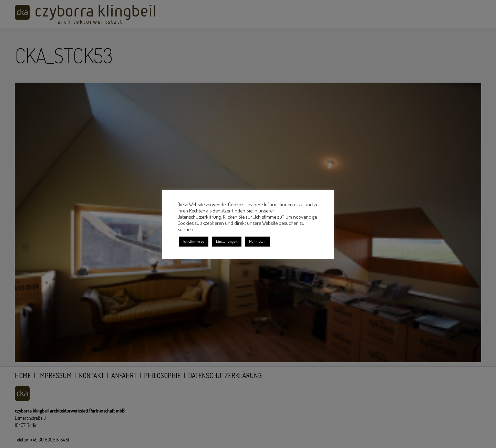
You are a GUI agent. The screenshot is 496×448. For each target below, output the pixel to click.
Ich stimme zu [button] (194, 241)
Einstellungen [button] (227, 241)
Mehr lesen (257, 241)
